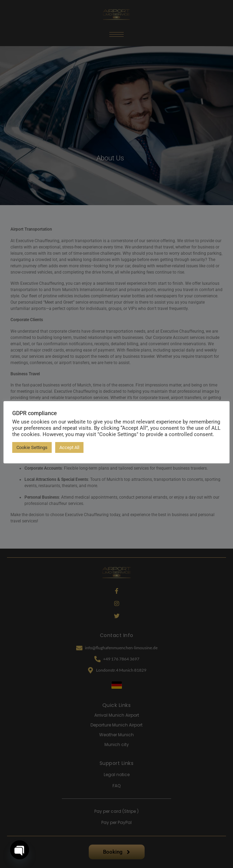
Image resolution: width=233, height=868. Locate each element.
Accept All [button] (69, 447)
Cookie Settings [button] (32, 447)
